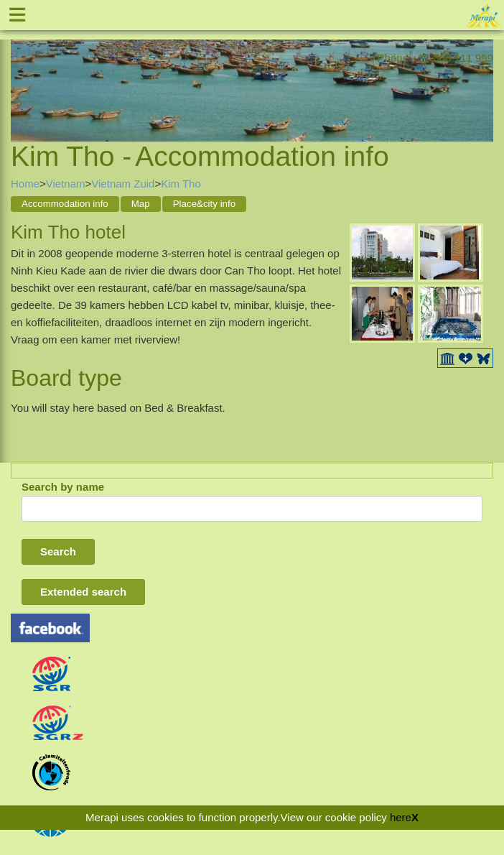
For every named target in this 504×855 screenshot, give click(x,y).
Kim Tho (181, 184)
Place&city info (204, 204)
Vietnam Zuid (123, 184)
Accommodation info (65, 204)
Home (25, 184)
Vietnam (66, 184)
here (401, 817)
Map (141, 204)
